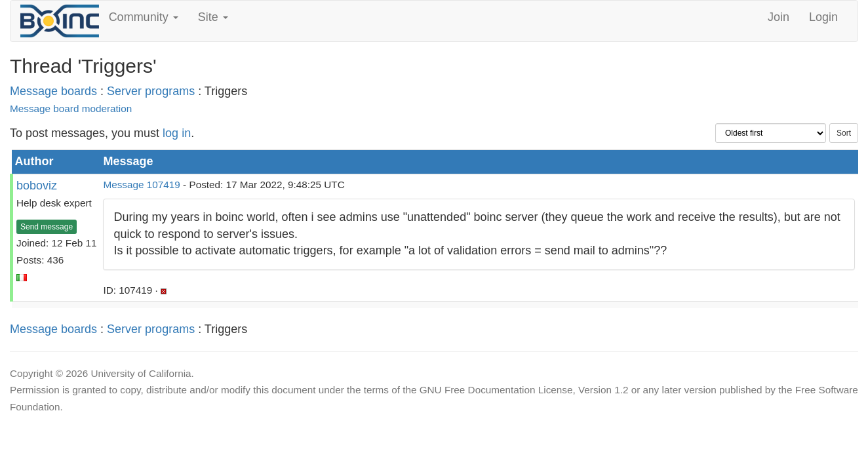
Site (213, 17)
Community (144, 17)
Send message (47, 227)
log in (177, 133)
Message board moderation (71, 108)
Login (823, 17)
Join (779, 17)
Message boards (53, 91)
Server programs (151, 91)
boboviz (37, 186)
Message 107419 (141, 185)
